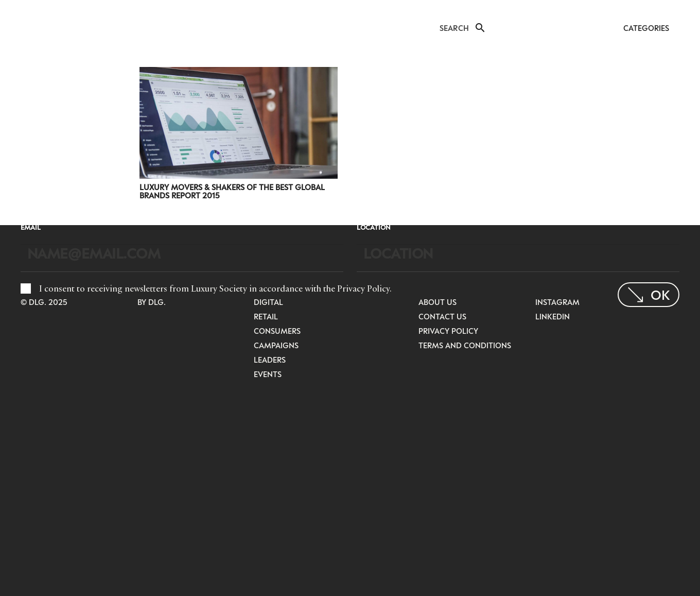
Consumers (277, 331)
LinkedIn (553, 316)
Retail (266, 316)
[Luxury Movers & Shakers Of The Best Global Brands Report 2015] (239, 74)
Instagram (557, 302)
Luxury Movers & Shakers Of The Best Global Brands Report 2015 (232, 191)
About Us (437, 302)
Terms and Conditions (465, 345)
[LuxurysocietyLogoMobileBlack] (29, 27)
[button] (479, 28)
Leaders (270, 360)
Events (268, 374)
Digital (268, 302)
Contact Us (442, 316)
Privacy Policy (363, 288)
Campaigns (276, 345)
